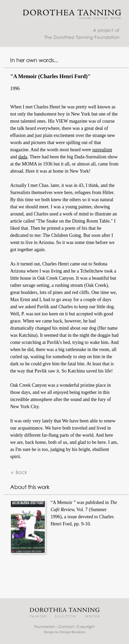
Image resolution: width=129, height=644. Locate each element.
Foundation (45, 627)
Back (19, 473)
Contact (66, 627)
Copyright (86, 627)
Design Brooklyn (72, 632)
